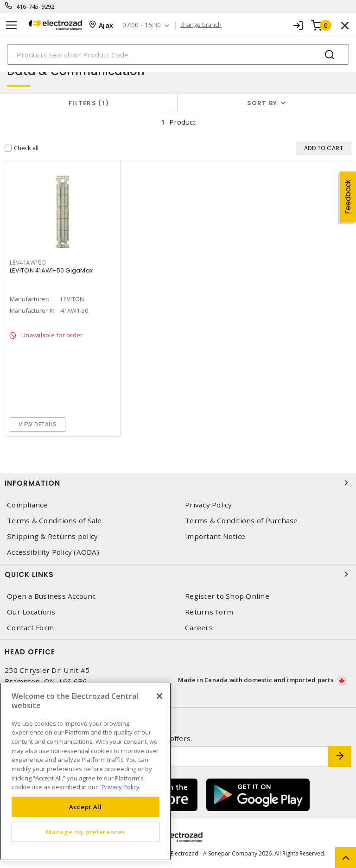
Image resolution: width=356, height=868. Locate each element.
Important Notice (215, 536)
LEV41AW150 (28, 263)
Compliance (27, 505)
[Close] (159, 696)
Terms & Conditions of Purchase (242, 521)
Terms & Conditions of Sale (54, 521)
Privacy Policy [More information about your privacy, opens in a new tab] (121, 787)
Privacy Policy (209, 505)
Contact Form (30, 628)
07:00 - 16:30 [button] (142, 25)
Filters (89, 103)
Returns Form (209, 612)
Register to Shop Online (227, 596)
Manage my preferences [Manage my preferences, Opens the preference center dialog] (85, 832)
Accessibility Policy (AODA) (53, 552)
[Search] (178, 54)
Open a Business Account (51, 596)
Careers (199, 628)
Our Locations (31, 612)
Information (178, 483)
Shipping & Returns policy (52, 536)
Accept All (86, 807)
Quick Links (178, 574)
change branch (201, 25)
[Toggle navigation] (12, 25)
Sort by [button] (262, 103)
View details (38, 424)
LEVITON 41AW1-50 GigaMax (51, 270)
